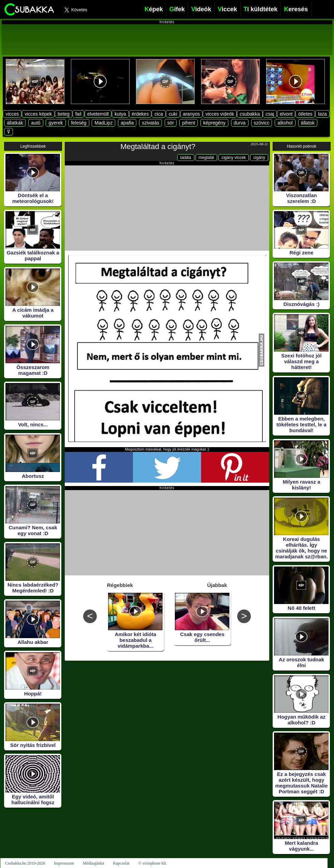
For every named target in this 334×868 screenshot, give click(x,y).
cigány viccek (234, 158)
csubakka (250, 114)
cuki (173, 114)
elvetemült (98, 114)
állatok (308, 123)
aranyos (192, 114)
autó (36, 123)
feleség (79, 123)
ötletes (305, 114)
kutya (120, 114)
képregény (214, 123)
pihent (188, 123)
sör (171, 123)
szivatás (150, 123)
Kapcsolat (121, 863)
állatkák (15, 123)
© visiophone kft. (153, 863)
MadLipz (103, 123)
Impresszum (64, 863)
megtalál (206, 158)
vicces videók (220, 114)
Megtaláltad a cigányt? (158, 146)
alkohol (285, 123)
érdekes (140, 114)
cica (159, 114)
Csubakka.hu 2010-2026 (25, 863)
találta (186, 158)
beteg (64, 114)
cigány (259, 158)
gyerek (56, 123)
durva (240, 123)
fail (78, 114)
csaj (270, 114)
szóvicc (262, 123)
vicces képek (38, 114)
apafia (127, 123)
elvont (286, 114)
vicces (12, 114)
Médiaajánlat (94, 863)
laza (322, 114)
